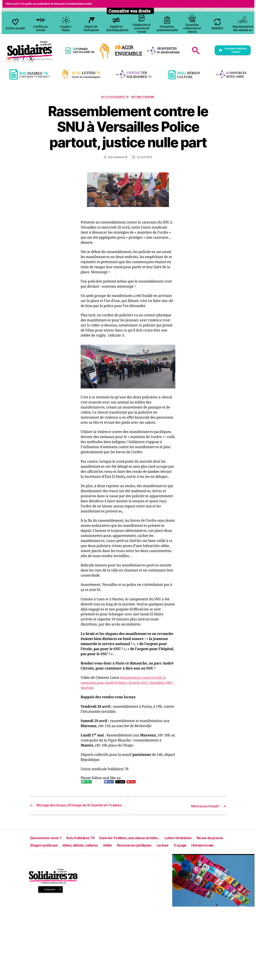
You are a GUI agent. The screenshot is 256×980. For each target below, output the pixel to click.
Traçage (38, 857)
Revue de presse (45, 850)
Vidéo (155, 850)
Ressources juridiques (185, 850)
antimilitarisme (144, 97)
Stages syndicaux (82, 850)
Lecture (217, 850)
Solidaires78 (120, 158)
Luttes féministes (201, 843)
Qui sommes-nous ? (48, 843)
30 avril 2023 (145, 158)
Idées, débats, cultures (124, 850)
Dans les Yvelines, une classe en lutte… (144, 843)
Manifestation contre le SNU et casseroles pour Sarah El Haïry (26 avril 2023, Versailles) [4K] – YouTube (126, 683)
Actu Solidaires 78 (114, 97)
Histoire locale (63, 857)
